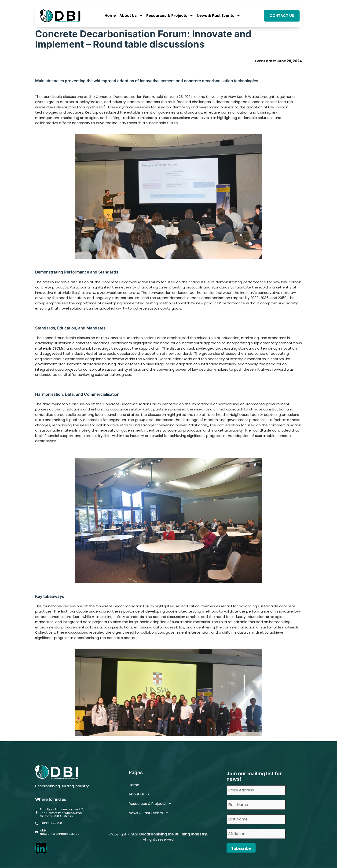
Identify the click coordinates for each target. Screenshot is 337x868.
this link (98, 107)
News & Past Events (219, 16)
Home (110, 16)
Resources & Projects (170, 16)
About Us (131, 16)
